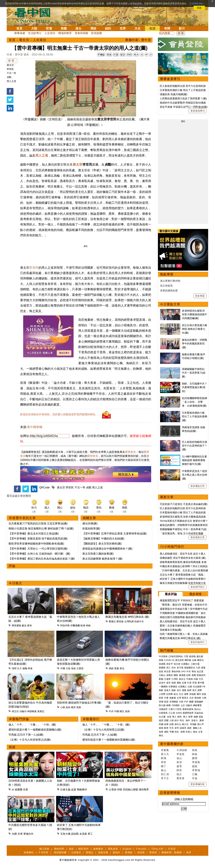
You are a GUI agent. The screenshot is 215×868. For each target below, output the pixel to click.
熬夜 (79, 707)
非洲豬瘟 (174, 702)
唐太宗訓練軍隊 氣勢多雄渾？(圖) (102, 559)
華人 (174, 717)
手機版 (101, 55)
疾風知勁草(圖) (91, 529)
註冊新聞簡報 (170, 793)
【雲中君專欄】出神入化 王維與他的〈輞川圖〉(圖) (39, 554)
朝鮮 (161, 690)
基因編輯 (199, 702)
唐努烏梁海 (188, 709)
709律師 (176, 705)
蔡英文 (185, 698)
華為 (194, 671)
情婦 (174, 683)
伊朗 (120, 789)
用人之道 (11, 81)
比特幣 (170, 694)
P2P (186, 702)
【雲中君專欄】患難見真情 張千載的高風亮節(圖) (38, 539)
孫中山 (178, 724)
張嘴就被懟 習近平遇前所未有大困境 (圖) (183, 558)
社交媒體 (197, 687)
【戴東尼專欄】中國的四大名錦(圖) (103, 539)
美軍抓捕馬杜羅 (169, 291)
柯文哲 (167, 671)
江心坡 (172, 713)
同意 (199, 8)
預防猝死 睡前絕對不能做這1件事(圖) (79, 703)
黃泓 (122, 668)
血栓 (68, 707)
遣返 (201, 717)
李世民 (10, 69)
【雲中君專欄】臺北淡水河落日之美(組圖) (34, 534)
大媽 (204, 698)
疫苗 (161, 671)
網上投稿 (44, 849)
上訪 (183, 705)
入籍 (171, 720)
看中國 (201, 683)
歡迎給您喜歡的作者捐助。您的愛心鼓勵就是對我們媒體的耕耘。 (59, 414)
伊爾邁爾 (75, 625)
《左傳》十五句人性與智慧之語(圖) (30, 740)
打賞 (116, 55)
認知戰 (75, 834)
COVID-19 (169, 660)
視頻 (12, 747)
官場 (49, 28)
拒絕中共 (139, 621)
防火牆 (162, 705)
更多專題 (200, 296)
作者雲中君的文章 (22, 518)
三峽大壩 (195, 664)
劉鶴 (161, 679)
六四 (198, 668)
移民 (180, 717)
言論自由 (199, 713)
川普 (186, 656)
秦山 (164, 770)
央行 (179, 690)
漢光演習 (179, 660)
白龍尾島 (163, 713)
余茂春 (83, 834)
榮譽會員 (130, 452)
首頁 (19, 28)
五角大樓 (65, 834)
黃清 (179, 762)
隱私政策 (113, 849)
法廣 (190, 687)
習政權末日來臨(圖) (171, 630)
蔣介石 (186, 724)
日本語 (172, 849)
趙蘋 (195, 766)
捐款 (71, 849)
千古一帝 (11, 73)
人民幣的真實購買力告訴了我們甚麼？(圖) (183, 98)
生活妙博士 (35, 33)
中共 (111, 711)
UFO (183, 671)
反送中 (162, 683)
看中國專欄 (35, 427)
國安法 (200, 660)
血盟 (74, 789)
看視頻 (153, 852)
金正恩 (200, 671)
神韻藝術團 (60, 852)
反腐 (184, 683)
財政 (204, 694)
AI (13, 789)
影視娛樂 (97, 33)
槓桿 (189, 690)
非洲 (20, 834)
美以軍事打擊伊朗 (170, 281)
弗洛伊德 (176, 671)
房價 (161, 702)
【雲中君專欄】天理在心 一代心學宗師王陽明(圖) (38, 549)
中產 (166, 698)
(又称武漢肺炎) (176, 656)
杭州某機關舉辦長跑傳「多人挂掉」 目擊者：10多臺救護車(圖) (195, 402)
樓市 (199, 694)
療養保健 (20, 33)
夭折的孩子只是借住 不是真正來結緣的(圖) (184, 504)
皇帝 (177, 728)
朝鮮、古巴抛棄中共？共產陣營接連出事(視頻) (195, 387)
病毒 (161, 660)
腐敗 (179, 683)
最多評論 (171, 594)
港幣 (186, 694)
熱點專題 (167, 274)
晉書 (117, 668)
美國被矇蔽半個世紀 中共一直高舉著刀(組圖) (194, 373)
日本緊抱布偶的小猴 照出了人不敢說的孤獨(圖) (195, 416)
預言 (177, 732)
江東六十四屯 (175, 709)
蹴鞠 (25, 668)
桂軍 (166, 724)
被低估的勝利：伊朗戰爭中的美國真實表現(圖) (195, 344)
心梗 (63, 707)
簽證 (161, 720)
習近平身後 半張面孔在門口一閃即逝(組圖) (184, 107)
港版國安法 (190, 668)
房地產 (193, 694)
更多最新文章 (198, 537)
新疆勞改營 (188, 713)
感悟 (166, 732)
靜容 (179, 770)
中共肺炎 (163, 656)
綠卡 (177, 720)
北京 (191, 698)
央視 (169, 717)
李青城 (196, 770)
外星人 (189, 732)
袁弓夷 (180, 668)
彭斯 (188, 675)
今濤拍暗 (182, 750)
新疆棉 (162, 668)
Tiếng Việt (157, 849)
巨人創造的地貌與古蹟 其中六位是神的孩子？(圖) (195, 446)
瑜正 (179, 774)
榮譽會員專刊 (170, 79)
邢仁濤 (165, 774)
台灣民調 (129, 621)
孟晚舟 (170, 675)
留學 (190, 717)
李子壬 (165, 778)
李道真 (181, 754)
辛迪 (195, 778)
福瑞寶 (141, 852)
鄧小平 (201, 724)
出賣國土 (185, 664)
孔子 (19, 668)
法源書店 (76, 852)
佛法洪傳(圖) (90, 523)
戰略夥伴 (82, 789)
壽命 (195, 732)
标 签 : (12, 61)
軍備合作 (28, 834)
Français (141, 849)
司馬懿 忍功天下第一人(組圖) (26, 735)
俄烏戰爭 (144, 789)
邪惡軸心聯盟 (131, 789)
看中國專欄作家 (172, 744)
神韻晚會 (32, 711)
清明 (14, 668)
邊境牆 (182, 675)
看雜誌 (90, 852)
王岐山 (162, 675)
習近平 (170, 664)
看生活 (24, 40)
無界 (189, 852)
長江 (168, 668)
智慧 (161, 732)
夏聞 (195, 758)
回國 (166, 720)
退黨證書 (103, 852)
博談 (93, 28)
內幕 (196, 679)
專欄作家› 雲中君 (138, 40)
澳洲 (202, 720)
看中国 (34, 15)
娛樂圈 (19, 789)
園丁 (164, 766)
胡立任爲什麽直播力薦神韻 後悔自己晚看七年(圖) (195, 329)
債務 (184, 690)
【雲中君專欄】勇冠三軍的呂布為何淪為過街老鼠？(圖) (42, 559)
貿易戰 (162, 664)
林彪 (161, 728)
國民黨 (188, 660)
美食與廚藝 (81, 33)
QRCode (44, 487)
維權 (168, 705)
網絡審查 (197, 705)
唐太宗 (10, 65)
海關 (196, 717)
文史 (138, 28)
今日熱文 (15, 583)
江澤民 (175, 679)
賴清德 (192, 656)
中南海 (190, 679)
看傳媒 (129, 852)
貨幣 (200, 690)
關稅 (176, 675)
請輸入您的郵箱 (184, 799)
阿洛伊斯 (65, 625)
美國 (64, 28)
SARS (179, 713)
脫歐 (174, 690)
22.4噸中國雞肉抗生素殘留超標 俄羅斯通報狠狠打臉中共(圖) (194, 460)
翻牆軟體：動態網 (172, 852)
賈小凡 (165, 754)
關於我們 (83, 849)
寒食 (30, 668)
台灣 (179, 698)
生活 (152, 28)
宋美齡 (193, 724)
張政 (73, 668)
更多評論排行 (198, 642)
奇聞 (167, 28)
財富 (161, 698)
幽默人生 (197, 728)
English (127, 849)
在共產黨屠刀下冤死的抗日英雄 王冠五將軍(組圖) (38, 523)
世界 (123, 28)
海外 (188, 720)
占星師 (113, 789)
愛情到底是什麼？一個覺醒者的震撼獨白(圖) (35, 730)
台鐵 (194, 660)
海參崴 (173, 698)
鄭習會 (120, 621)
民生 (182, 720)
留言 (123, 55)
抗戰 (171, 724)
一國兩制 (163, 687)
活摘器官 (163, 709)
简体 (109, 55)
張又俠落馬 (166, 286)
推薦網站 (29, 852)
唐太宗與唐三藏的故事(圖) (98, 554)
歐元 (176, 694)
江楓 (195, 774)
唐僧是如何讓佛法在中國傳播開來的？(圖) (107, 549)
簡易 (195, 750)
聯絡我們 (59, 849)
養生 (161, 736)
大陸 (34, 28)
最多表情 (195, 594)
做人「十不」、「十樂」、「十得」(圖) (32, 725)
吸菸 (73, 707)
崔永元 (182, 679)
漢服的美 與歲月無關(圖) (174, 94)
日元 (181, 694)
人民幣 (162, 694)
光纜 (14, 834)
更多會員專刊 (198, 111)
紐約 (108, 28)
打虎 (189, 683)
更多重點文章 (198, 486)
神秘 (88, 625)
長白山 (197, 709)
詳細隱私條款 (196, 4)
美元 (195, 690)
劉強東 (198, 698)
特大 (136, 55)
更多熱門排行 (198, 587)
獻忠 (24, 625)
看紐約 (116, 852)
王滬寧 (167, 679)
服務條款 (98, 849)
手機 (171, 732)
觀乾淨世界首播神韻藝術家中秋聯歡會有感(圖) (36, 544)
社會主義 (65, 789)
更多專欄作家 (198, 784)
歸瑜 (195, 754)
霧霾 (191, 702)
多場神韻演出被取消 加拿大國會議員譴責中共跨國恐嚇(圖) (195, 314)
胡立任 (15, 711)
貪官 (168, 683)
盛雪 (179, 766)
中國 (63, 668)
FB (204, 687)
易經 (111, 668)
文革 (200, 732)
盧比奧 (200, 656)
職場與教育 (65, 33)
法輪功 (23, 711)
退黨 (203, 668)
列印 (130, 55)
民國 (161, 724)
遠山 (179, 758)
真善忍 (41, 711)
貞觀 (9, 77)
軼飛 (164, 758)
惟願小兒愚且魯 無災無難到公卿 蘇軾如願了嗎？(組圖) (41, 529)
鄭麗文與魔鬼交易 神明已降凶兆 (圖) (127, 617)
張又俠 (177, 664)
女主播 (163, 717)
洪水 (174, 668)
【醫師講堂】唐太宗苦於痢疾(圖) (102, 544)
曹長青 (181, 778)
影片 (182, 28)
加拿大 (167, 690)
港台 (78, 28)
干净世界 (43, 852)
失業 (26, 789)
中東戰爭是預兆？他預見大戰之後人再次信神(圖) (195, 475)
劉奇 (166, 728)
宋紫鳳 (165, 750)
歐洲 (83, 625)
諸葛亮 (183, 728)
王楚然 (80, 668)
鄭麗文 (112, 621)
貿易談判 (201, 675)
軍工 (90, 834)
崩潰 (127, 711)
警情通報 (16, 625)
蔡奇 (30, 625)
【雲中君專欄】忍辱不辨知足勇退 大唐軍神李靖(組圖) (114, 534)
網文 (122, 711)
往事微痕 (173, 687)
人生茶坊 (50, 33)
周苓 (164, 762)
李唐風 (196, 762)
